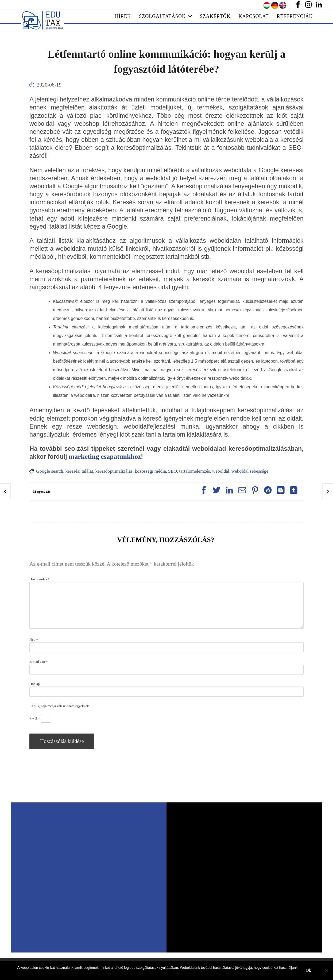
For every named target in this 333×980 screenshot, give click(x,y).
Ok (308, 970)
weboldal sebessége (250, 471)
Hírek (123, 16)
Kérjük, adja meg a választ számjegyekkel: (59, 706)
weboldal (221, 471)
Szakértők (215, 16)
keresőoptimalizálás (114, 471)
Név (34, 639)
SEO (173, 471)
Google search (50, 471)
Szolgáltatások (165, 16)
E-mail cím (38, 662)
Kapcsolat (254, 16)
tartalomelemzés (194, 471)
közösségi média (150, 471)
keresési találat (79, 471)
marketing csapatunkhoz (105, 456)
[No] (326, 971)
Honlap (34, 684)
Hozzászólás (39, 579)
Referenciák (295, 16)
